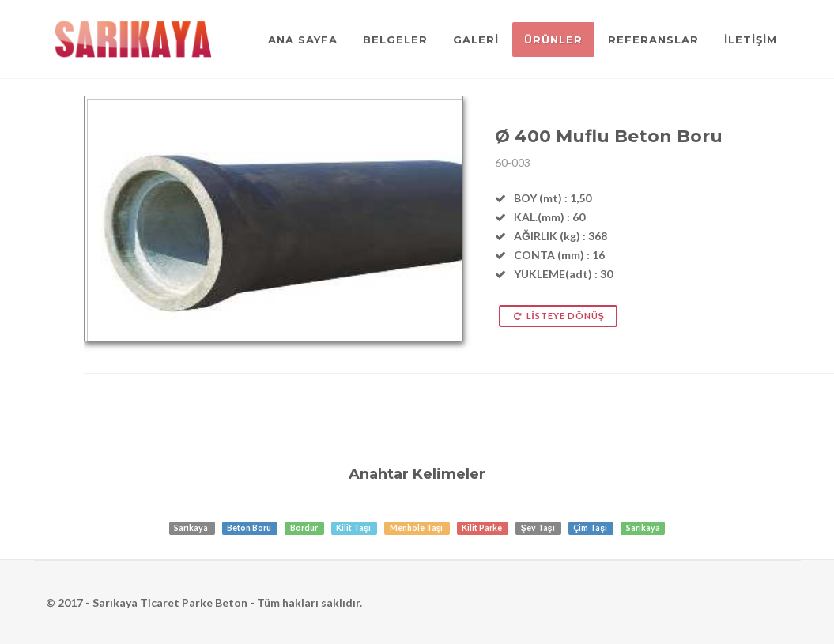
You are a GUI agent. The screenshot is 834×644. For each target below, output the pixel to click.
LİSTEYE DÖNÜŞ (558, 316)
